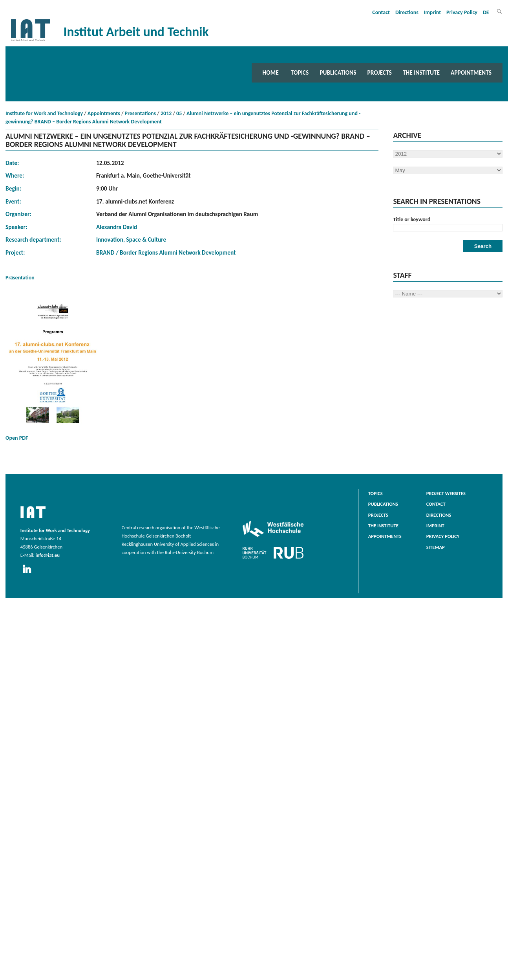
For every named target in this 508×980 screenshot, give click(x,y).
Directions (407, 12)
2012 (166, 113)
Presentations (141, 113)
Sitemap (436, 547)
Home (271, 72)
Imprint (432, 12)
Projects (380, 72)
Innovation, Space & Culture (131, 239)
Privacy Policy (462, 12)
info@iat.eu (48, 555)
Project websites (446, 493)
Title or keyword (412, 219)
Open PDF (53, 370)
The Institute (421, 72)
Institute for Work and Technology (44, 113)
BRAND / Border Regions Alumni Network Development (166, 252)
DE (486, 12)
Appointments (471, 72)
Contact (381, 12)
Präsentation (20, 278)
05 (179, 113)
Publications (338, 72)
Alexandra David (117, 227)
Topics (300, 72)
